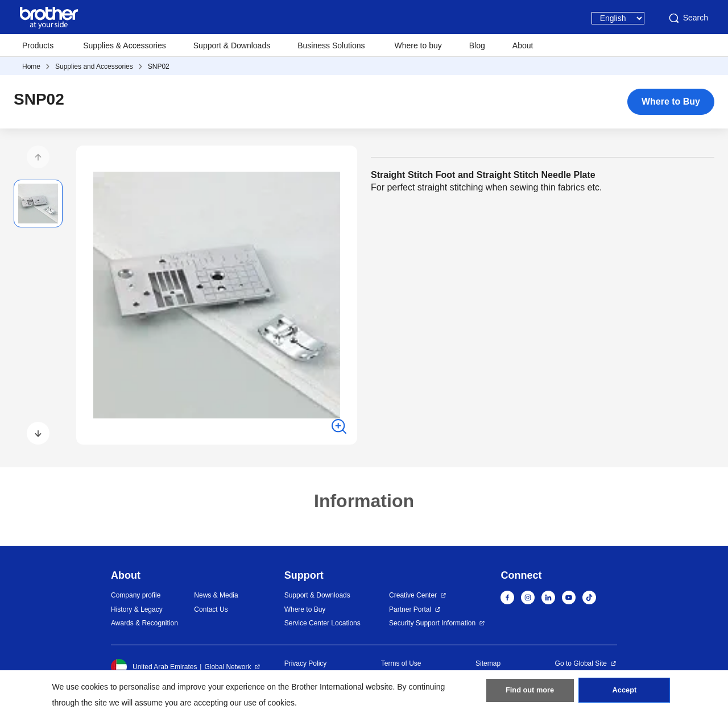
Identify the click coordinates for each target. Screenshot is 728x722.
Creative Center (413, 595)
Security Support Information (432, 623)
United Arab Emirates (154, 667)
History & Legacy (137, 609)
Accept (624, 694)
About (523, 45)
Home (31, 67)
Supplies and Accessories (94, 67)
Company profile (136, 595)
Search (688, 18)
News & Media (216, 595)
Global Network (227, 667)
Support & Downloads (232, 45)
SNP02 (159, 67)
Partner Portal (410, 609)
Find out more (530, 694)
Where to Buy (671, 101)
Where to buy (418, 45)
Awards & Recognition (144, 623)
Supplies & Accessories (125, 45)
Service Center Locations (322, 623)
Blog (477, 45)
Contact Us (211, 609)
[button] (38, 157)
